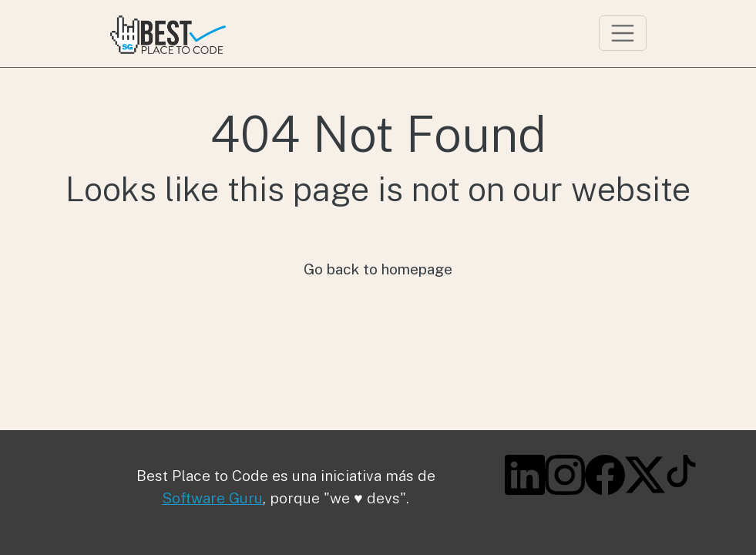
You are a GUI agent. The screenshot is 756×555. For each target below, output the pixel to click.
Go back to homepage (378, 269)
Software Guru (212, 498)
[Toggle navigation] (623, 33)
